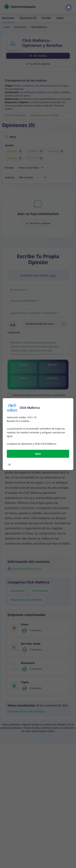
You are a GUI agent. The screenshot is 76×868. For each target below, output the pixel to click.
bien (38, 454)
